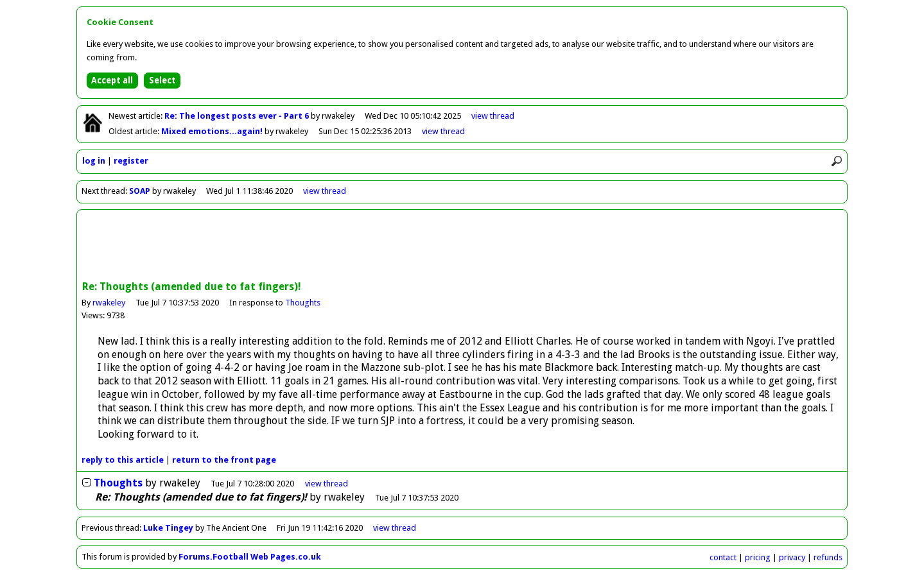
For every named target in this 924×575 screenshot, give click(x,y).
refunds (828, 557)
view (493, 116)
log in (94, 161)
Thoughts (303, 303)
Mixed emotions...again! (213, 131)
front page (224, 460)
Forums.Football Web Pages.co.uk (250, 557)
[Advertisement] (462, 246)
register (131, 161)
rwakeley (109, 303)
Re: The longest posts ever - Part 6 (238, 116)
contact (723, 557)
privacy (792, 557)
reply (123, 460)
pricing (758, 557)
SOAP (140, 191)
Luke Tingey (168, 528)
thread (327, 484)
